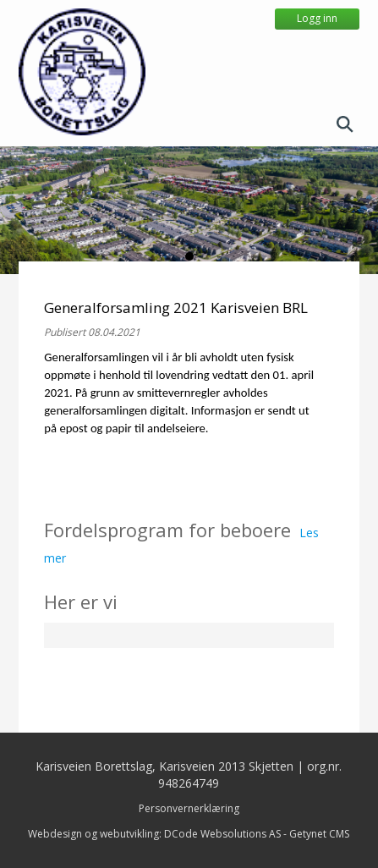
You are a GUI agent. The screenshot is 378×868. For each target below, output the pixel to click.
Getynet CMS (319, 834)
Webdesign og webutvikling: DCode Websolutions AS (154, 834)
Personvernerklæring (189, 808)
